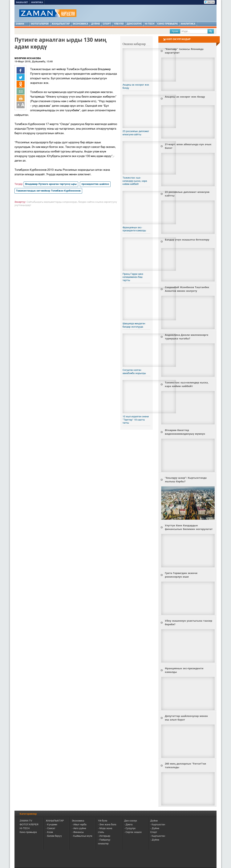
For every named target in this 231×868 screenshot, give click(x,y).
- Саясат (51, 828)
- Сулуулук (130, 828)
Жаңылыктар (61, 24)
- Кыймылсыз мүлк (82, 836)
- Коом (49, 832)
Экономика (80, 24)
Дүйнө (95, 24)
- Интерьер (104, 836)
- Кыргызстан (158, 825)
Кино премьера (167, 24)
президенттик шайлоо (95, 184)
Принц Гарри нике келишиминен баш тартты (133, 277)
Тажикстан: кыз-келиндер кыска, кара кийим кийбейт (135, 181)
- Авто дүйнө (79, 828)
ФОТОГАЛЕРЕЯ (29, 825)
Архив (175, 31)
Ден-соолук (131, 821)
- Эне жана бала (107, 825)
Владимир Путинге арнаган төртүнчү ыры (51, 184)
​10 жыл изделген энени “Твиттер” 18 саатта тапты (136, 420)
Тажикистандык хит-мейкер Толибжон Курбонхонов (48, 191)
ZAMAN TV (26, 821)
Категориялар (28, 814)
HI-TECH (150, 24)
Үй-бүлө (103, 821)
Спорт (107, 24)
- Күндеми (51, 825)
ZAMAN (22, 24)
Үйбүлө (119, 24)
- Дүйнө (155, 828)
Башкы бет (22, 2)
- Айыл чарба (79, 825)
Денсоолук (134, 24)
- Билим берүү (54, 836)
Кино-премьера (28, 832)
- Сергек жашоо (133, 832)
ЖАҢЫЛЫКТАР (55, 821)
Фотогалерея (40, 24)
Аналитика (37, 2)
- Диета (128, 825)
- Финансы (78, 832)
